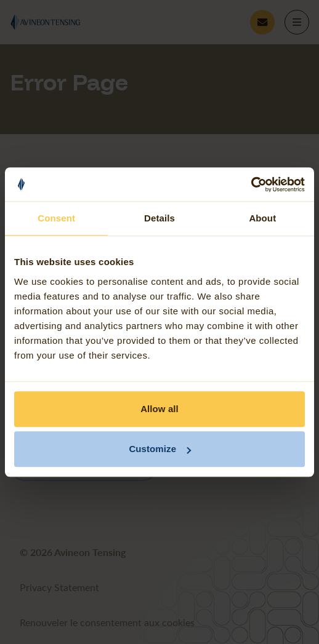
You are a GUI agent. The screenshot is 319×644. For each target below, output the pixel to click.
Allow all (159, 409)
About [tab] (262, 218)
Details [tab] (159, 218)
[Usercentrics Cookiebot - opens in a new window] (251, 185)
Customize (160, 449)
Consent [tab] (56, 218)
